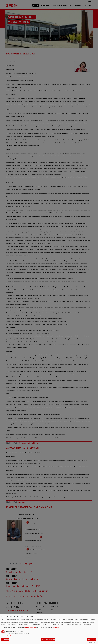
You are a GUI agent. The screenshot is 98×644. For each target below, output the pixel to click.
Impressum (56, 627)
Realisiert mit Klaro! (92, 642)
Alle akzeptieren (92, 640)
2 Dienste (8, 635)
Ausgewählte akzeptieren (48, 640)
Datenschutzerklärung (30, 627)
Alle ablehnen (5, 640)
